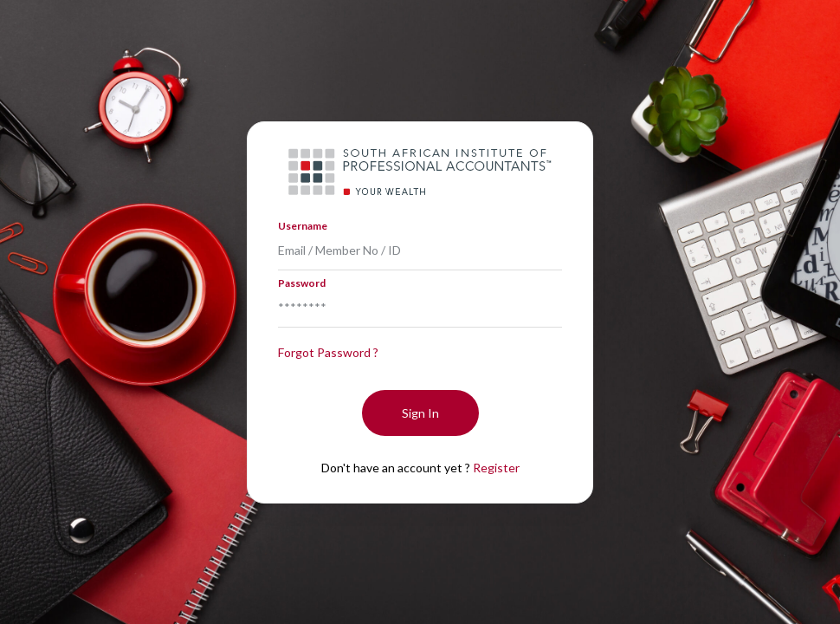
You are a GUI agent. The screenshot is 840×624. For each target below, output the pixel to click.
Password (302, 283)
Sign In (420, 413)
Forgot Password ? (328, 352)
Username (303, 226)
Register (496, 468)
